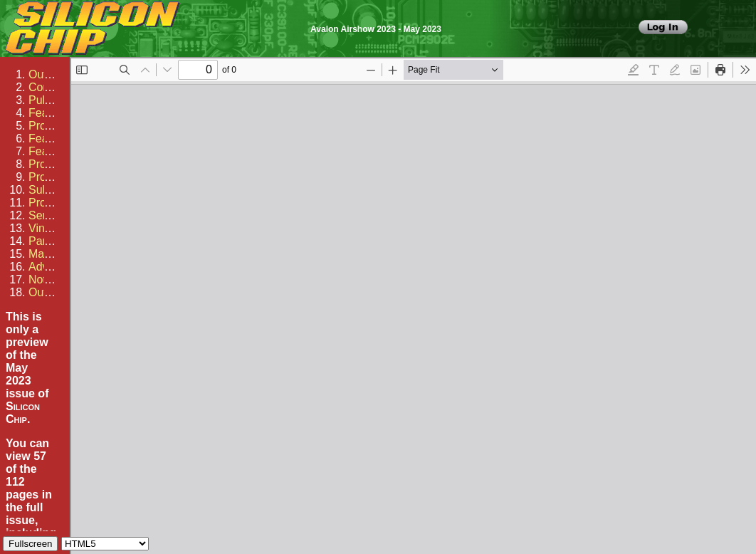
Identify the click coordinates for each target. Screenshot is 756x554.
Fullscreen (30, 544)
